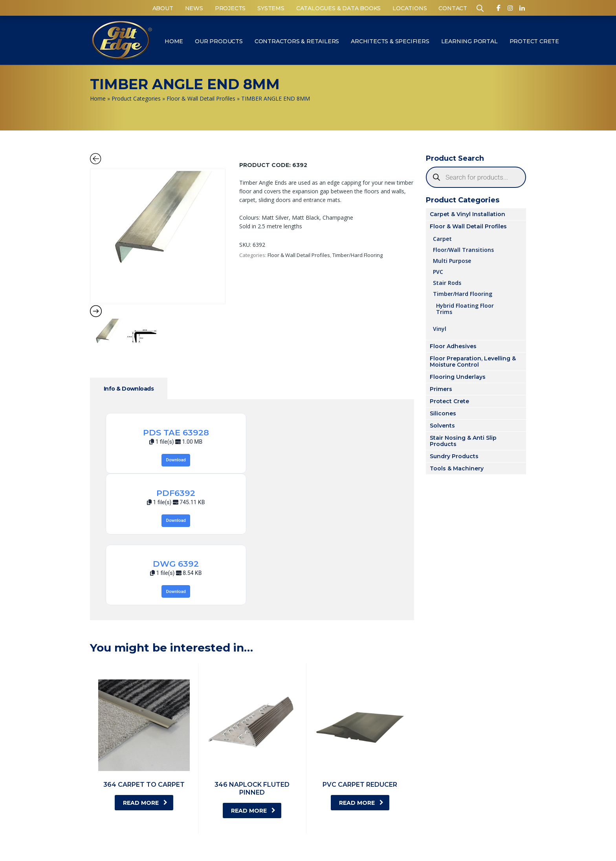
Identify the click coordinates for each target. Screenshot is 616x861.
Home (174, 41)
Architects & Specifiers (390, 41)
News (194, 8)
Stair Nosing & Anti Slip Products (463, 441)
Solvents (442, 426)
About (163, 8)
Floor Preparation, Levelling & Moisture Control (473, 362)
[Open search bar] (480, 8)
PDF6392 (176, 493)
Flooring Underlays (458, 377)
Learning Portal (469, 41)
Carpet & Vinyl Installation (467, 214)
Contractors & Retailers (297, 41)
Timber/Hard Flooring (357, 255)
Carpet (442, 239)
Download (176, 460)
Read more (145, 803)
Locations (410, 8)
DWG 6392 (176, 564)
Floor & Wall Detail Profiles (201, 98)
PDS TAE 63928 (176, 432)
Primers (441, 389)
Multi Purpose (452, 261)
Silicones (443, 413)
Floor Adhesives (453, 346)
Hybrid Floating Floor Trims (465, 308)
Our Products (219, 41)
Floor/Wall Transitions (463, 250)
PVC (438, 272)
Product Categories (136, 98)
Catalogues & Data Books (338, 8)
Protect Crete (534, 41)
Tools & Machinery (457, 468)
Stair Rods (447, 283)
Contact (453, 8)
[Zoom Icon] (158, 236)
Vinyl (440, 329)
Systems (271, 8)
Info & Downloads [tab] (129, 389)
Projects (230, 8)
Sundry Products (454, 456)
